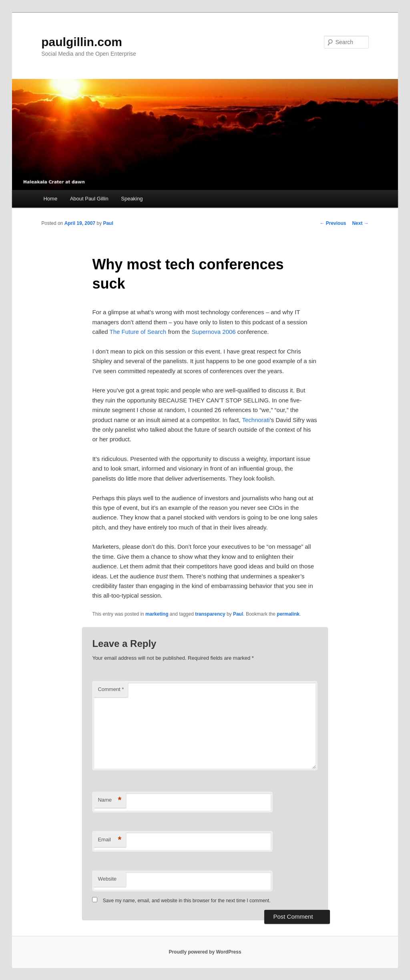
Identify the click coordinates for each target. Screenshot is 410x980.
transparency (210, 614)
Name (110, 800)
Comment (111, 689)
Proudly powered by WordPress (205, 952)
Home (50, 199)
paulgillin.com (82, 42)
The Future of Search (138, 332)
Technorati (256, 420)
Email (110, 840)
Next (360, 223)
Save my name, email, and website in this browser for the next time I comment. (187, 901)
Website (107, 879)
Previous (333, 223)
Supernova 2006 (214, 332)
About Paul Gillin (89, 199)
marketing (157, 614)
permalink (288, 614)
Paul (108, 223)
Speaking (132, 199)
